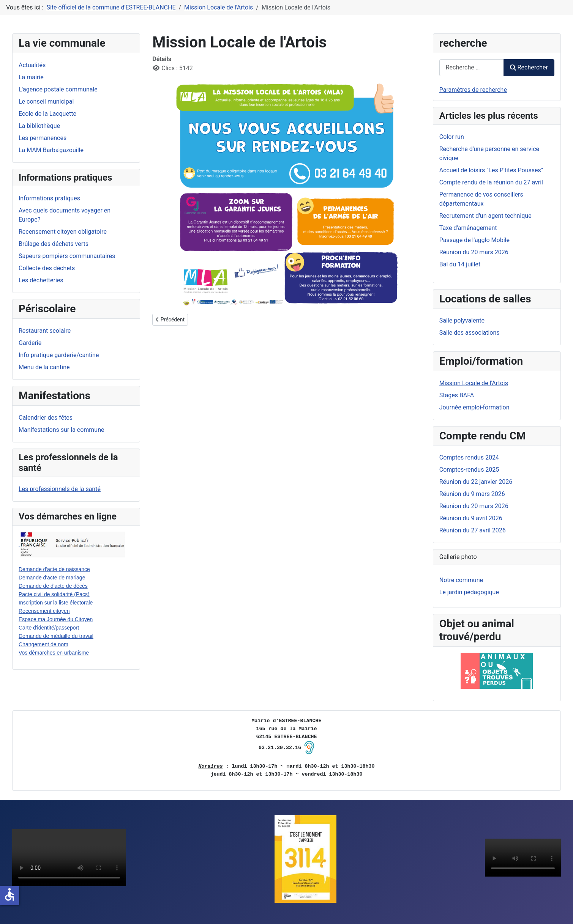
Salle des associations (470, 333)
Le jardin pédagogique (469, 592)
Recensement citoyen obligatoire (63, 232)
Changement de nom (43, 644)
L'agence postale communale (58, 89)
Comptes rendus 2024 (469, 457)
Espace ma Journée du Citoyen (56, 619)
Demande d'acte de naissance (54, 569)
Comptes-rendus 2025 (469, 470)
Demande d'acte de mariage (52, 578)
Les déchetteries (41, 280)
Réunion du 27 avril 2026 (473, 530)
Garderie (30, 343)
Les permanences (43, 138)
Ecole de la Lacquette (47, 114)
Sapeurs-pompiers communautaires (67, 256)
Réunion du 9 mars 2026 (472, 494)
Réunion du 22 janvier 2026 (476, 482)
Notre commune (461, 580)
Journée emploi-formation (474, 407)
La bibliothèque (39, 126)
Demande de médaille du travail (56, 636)
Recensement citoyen (44, 611)
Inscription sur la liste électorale (56, 603)
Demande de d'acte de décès (53, 586)
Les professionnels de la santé (60, 489)
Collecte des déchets (47, 268)
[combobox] (472, 68)
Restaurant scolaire (45, 331)
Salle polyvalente (462, 320)
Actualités (32, 65)
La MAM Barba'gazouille (51, 150)
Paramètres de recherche (473, 90)
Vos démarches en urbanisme (54, 653)
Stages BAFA (457, 395)
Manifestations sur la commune (62, 430)
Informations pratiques (49, 198)
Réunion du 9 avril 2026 (471, 518)
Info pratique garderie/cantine (59, 355)
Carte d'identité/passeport (49, 628)
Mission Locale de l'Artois (474, 383)
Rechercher (529, 67)
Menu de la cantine (44, 367)
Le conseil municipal (46, 102)
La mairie (31, 77)
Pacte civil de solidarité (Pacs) (54, 594)
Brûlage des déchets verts (54, 244)
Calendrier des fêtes (46, 418)
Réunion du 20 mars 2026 (474, 506)
